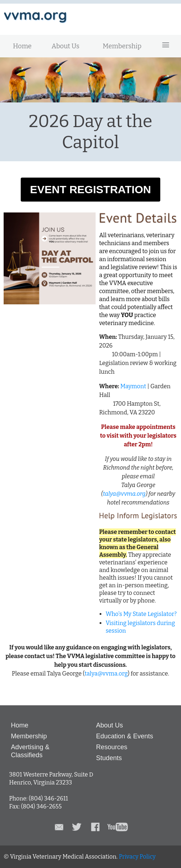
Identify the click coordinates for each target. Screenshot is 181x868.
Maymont (133, 386)
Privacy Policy (137, 857)
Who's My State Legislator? (141, 614)
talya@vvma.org (124, 494)
